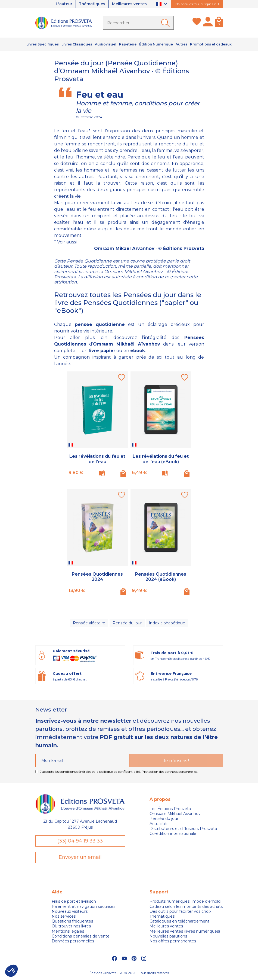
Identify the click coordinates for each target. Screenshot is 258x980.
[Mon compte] (208, 23)
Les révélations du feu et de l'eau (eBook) (161, 459)
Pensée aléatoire (89, 623)
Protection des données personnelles (170, 772)
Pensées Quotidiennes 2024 (97, 577)
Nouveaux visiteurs (70, 912)
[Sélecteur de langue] (162, 4)
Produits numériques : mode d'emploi (185, 902)
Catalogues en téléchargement (179, 922)
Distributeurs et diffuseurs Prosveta (183, 829)
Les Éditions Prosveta (170, 809)
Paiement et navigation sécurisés (83, 907)
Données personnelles (73, 941)
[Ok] (166, 23)
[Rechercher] (138, 23)
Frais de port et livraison (74, 902)
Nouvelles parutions (168, 936)
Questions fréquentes (72, 922)
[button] (11, 971)
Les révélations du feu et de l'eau (97, 459)
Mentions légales (68, 932)
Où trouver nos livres (71, 927)
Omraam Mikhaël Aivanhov (175, 814)
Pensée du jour (127, 623)
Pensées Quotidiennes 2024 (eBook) (161, 577)
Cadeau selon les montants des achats (186, 907)
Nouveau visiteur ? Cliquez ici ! (197, 4)
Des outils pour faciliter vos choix (180, 912)
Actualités (159, 824)
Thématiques (92, 4)
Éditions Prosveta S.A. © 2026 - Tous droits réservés (129, 973)
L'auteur (63, 4)
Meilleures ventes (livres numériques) (185, 932)
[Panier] (219, 23)
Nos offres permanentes (173, 941)
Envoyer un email (80, 857)
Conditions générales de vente (81, 936)
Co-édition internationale (173, 834)
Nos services (64, 917)
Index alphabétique (167, 623)
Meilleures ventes (129, 4)
